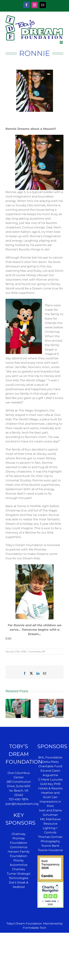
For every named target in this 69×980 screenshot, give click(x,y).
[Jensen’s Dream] (18, 701)
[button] (8, 708)
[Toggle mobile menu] (62, 42)
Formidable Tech (35, 928)
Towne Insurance (50, 850)
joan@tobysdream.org (22, 804)
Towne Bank (50, 846)
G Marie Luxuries (50, 779)
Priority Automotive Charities (19, 865)
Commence (19, 847)
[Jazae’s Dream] (51, 701)
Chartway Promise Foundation (19, 838)
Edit (9, 638)
